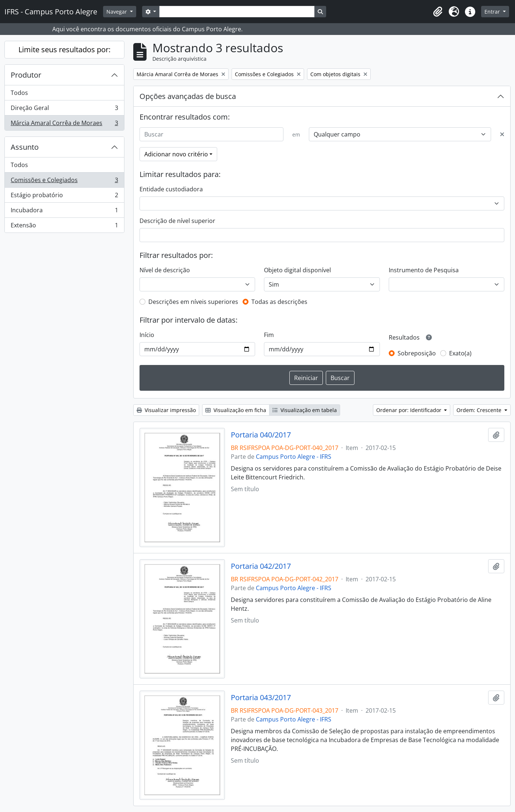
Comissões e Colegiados (64, 182)
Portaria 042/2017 (261, 566)
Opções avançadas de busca (188, 96)
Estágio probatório (64, 197)
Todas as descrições (279, 302)
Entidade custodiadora (171, 189)
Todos (19, 93)
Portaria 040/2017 (261, 435)
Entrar (493, 12)
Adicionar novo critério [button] (176, 154)
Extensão (64, 227)
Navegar (117, 12)
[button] (438, 12)
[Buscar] (211, 134)
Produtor (26, 75)
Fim (269, 335)
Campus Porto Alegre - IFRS (294, 457)
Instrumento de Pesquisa (424, 270)
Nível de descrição (165, 270)
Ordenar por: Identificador (410, 410)
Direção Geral (64, 109)
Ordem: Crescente (480, 410)
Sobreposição (417, 353)
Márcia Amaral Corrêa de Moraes (64, 124)
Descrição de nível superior (177, 221)
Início (147, 335)
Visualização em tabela (305, 410)
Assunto (25, 147)
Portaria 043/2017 (261, 698)
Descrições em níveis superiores (193, 302)
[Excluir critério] (502, 134)
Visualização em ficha (236, 410)
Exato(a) (460, 353)
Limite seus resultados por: (64, 49)
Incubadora (64, 212)
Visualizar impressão (166, 410)
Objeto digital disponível (297, 270)
